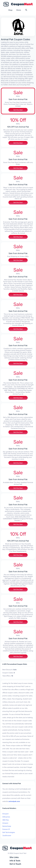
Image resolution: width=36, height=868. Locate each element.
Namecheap (7, 826)
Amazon (5, 823)
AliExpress (6, 817)
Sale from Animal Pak (18, 99)
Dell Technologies (9, 832)
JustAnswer (7, 835)
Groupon (6, 814)
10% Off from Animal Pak (18, 127)
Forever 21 (6, 829)
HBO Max (6, 820)
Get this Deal (18, 110)
